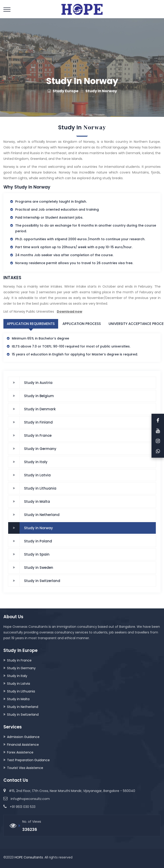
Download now (70, 311)
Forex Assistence (20, 752)
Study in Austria (38, 382)
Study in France (38, 435)
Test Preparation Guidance (28, 760)
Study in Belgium (39, 396)
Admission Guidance (23, 737)
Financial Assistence (23, 744)
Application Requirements (31, 324)
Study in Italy (36, 462)
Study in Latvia (37, 475)
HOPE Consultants (29, 857)
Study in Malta (37, 501)
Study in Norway (39, 528)
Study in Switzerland (42, 581)
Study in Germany (40, 448)
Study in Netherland (42, 514)
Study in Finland (38, 422)
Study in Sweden (39, 567)
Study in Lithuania (40, 488)
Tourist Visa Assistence (25, 768)
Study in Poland (38, 541)
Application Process (82, 324)
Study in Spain (37, 554)
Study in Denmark (40, 409)
